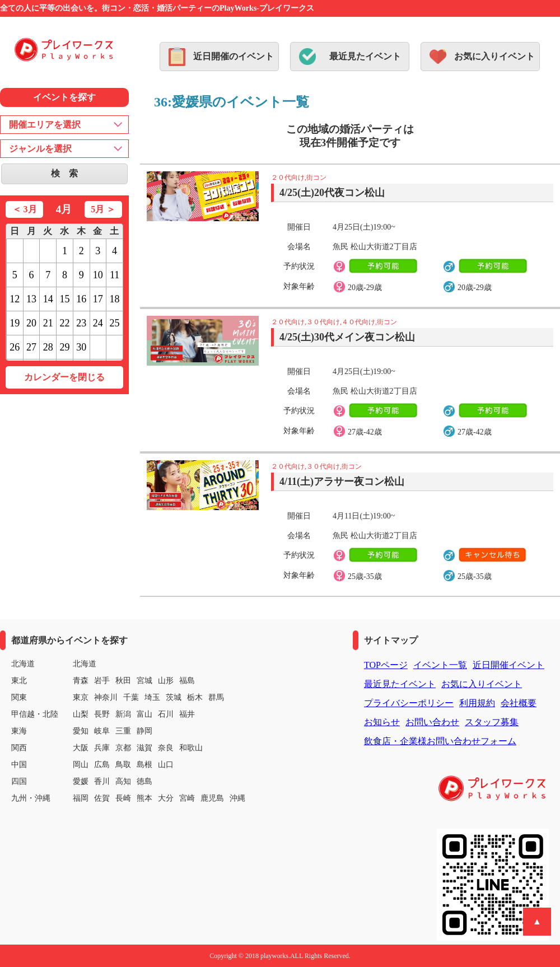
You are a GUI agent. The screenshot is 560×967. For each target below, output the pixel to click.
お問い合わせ (432, 722)
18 (115, 299)
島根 (144, 765)
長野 (102, 714)
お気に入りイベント (494, 56)
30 (81, 347)
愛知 (81, 731)
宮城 (144, 681)
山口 (166, 765)
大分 (166, 798)
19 (15, 323)
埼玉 (152, 697)
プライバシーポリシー (409, 703)
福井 (187, 714)
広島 (102, 765)
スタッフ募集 (492, 722)
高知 (123, 781)
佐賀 (102, 798)
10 (98, 275)
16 (81, 299)
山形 (166, 681)
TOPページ (386, 665)
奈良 (166, 748)
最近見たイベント (365, 56)
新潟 (123, 714)
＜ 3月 (25, 209)
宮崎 (187, 798)
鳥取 (123, 765)
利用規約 (477, 703)
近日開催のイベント (234, 56)
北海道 (85, 664)
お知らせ (382, 722)
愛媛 (81, 781)
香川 (102, 781)
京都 (123, 748)
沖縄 (237, 798)
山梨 (81, 714)
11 (115, 275)
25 (115, 323)
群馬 (216, 697)
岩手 (102, 681)
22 (64, 323)
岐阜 (102, 731)
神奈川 (106, 697)
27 (31, 347)
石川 (166, 714)
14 (48, 299)
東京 (81, 697)
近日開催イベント (508, 665)
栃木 (195, 697)
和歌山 (191, 748)
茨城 (174, 697)
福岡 (81, 798)
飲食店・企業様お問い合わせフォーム (440, 741)
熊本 (144, 798)
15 (64, 299)
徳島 (144, 781)
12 (15, 299)
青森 (81, 681)
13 (31, 299)
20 (31, 323)
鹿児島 (212, 798)
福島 (187, 681)
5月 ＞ (103, 209)
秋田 (123, 681)
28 (48, 347)
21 (48, 323)
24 (98, 323)
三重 (123, 731)
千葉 (131, 697)
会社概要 (519, 703)
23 (81, 323)
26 (15, 347)
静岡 (144, 731)
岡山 (81, 765)
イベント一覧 (440, 665)
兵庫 (102, 748)
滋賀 (144, 748)
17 (98, 299)
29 (64, 347)
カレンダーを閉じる (64, 377)
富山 (144, 714)
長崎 (123, 798)
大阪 (81, 748)
